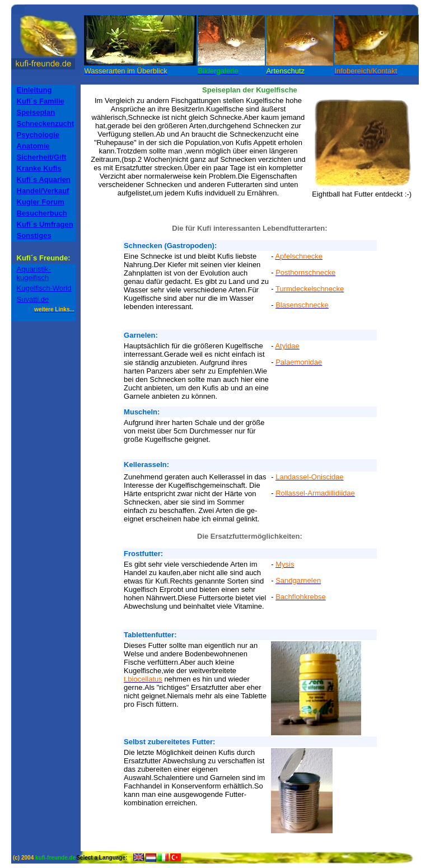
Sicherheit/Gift (42, 157)
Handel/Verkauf (43, 191)
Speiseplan (36, 112)
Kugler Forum (41, 202)
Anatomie (33, 146)
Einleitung (34, 90)
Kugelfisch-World (44, 288)
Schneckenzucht (46, 123)
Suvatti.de (33, 299)
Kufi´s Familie (41, 101)
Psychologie (38, 135)
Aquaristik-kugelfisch (34, 273)
